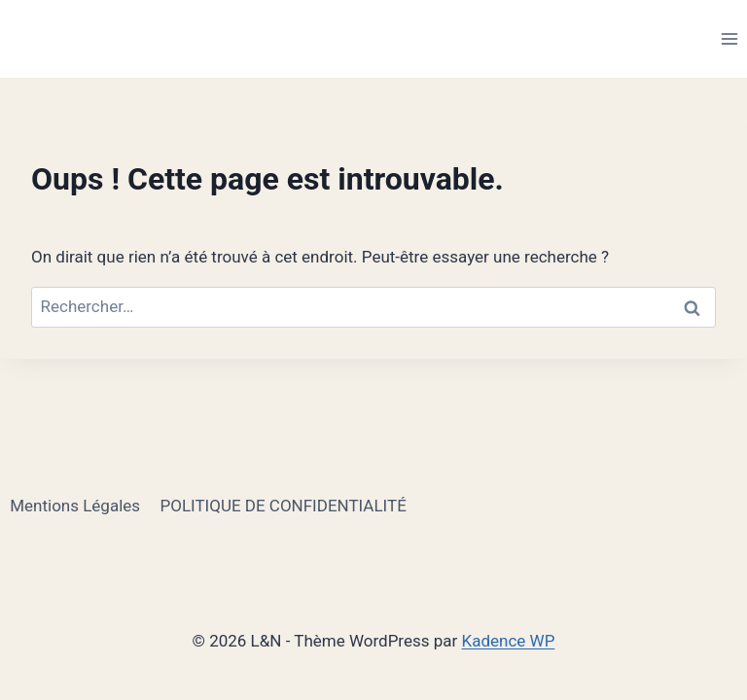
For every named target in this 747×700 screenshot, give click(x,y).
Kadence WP (509, 641)
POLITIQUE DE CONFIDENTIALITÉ (283, 506)
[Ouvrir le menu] (729, 38)
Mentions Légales (75, 506)
